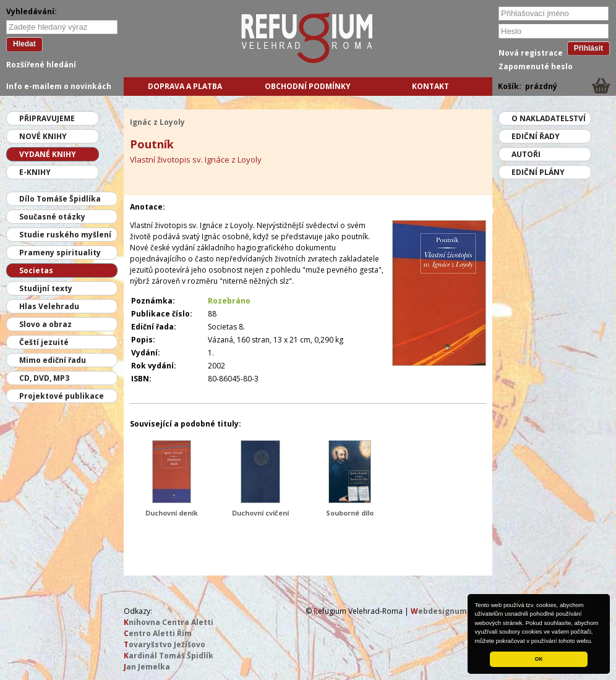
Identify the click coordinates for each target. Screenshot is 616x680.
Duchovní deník (172, 513)
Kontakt (430, 86)
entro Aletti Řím (158, 633)
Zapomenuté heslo (536, 66)
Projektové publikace (62, 396)
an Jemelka (147, 667)
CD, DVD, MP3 (44, 378)
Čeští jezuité (44, 342)
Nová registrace (531, 53)
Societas (36, 270)
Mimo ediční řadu (53, 360)
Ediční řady (536, 136)
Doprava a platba (185, 86)
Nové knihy (43, 136)
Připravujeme (47, 118)
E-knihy (35, 172)
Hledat (24, 44)
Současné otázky (52, 217)
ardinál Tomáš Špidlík (169, 656)
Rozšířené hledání (41, 65)
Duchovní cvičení (260, 513)
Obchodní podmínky (308, 86)
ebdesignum (439, 611)
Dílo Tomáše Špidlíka (60, 199)
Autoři (526, 154)
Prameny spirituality (60, 253)
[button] (596, 642)
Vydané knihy (48, 154)
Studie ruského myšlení (65, 235)
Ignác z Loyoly (157, 122)
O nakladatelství (549, 118)
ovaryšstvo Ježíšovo (165, 644)
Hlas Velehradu (49, 306)
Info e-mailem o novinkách (59, 86)
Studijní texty (46, 288)
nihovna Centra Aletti (169, 622)
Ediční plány (538, 172)
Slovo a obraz (45, 324)
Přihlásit (588, 48)
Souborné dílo (350, 513)
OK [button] (539, 659)
